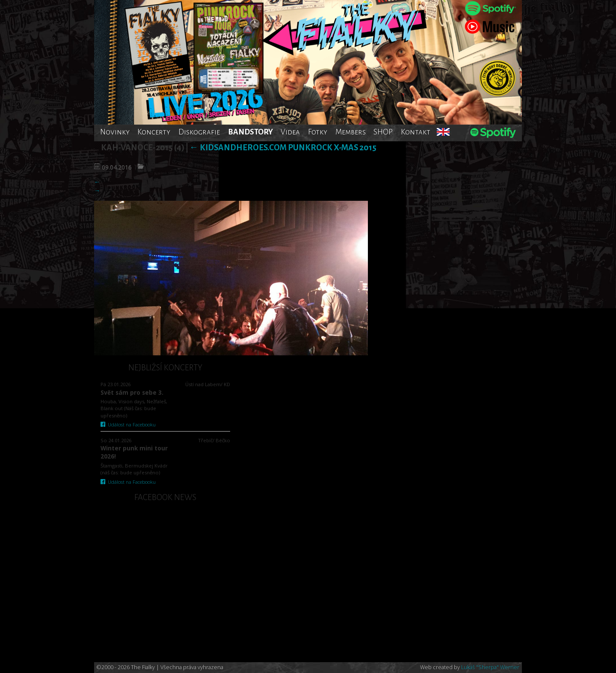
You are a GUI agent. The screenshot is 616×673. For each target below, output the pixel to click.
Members (351, 132)
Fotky (318, 132)
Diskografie (199, 132)
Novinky (115, 132)
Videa (290, 132)
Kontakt (416, 132)
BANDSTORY (250, 132)
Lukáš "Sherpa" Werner (490, 667)
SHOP (383, 132)
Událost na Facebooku (128, 424)
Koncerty (154, 132)
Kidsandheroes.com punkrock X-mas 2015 (283, 147)
